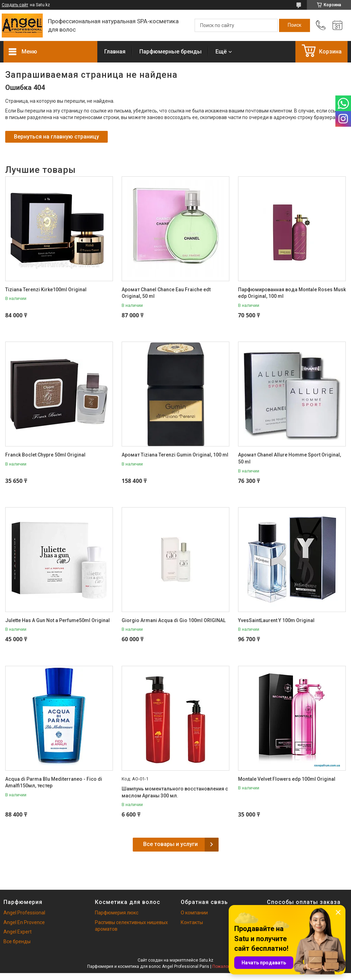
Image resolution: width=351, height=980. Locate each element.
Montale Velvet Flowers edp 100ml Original (287, 779)
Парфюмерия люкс (117, 913)
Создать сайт (15, 5)
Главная (115, 52)
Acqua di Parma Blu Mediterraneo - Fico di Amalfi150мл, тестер (54, 782)
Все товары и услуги (170, 844)
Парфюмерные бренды (170, 52)
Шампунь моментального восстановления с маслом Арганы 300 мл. (175, 792)
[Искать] (295, 25)
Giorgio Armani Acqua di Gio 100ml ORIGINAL (174, 620)
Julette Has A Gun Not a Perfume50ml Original (58, 620)
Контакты (192, 922)
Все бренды (17, 941)
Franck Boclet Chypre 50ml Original (45, 455)
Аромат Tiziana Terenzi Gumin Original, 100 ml (175, 455)
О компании (194, 913)
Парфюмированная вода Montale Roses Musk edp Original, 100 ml (292, 293)
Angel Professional (24, 913)
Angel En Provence (24, 922)
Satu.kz (206, 960)
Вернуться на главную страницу (56, 137)
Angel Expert (18, 932)
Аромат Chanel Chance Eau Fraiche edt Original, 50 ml (166, 293)
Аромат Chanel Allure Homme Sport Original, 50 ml (289, 458)
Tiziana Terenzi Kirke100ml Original (46, 290)
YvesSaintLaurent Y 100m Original (276, 620)
